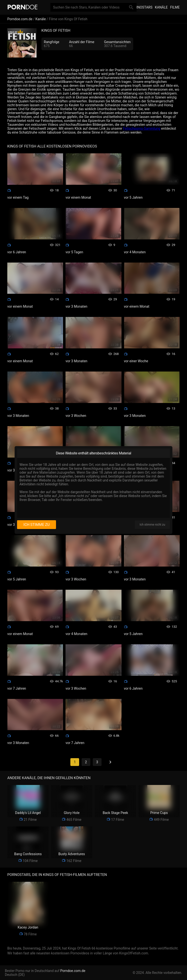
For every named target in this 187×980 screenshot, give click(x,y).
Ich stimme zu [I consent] (36, 525)
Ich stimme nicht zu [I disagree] (152, 525)
